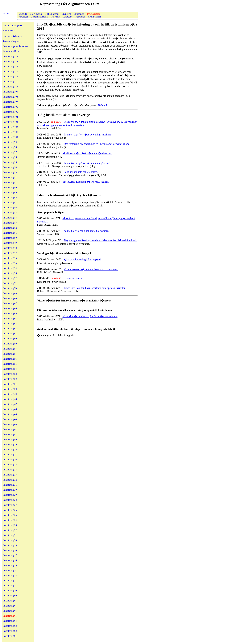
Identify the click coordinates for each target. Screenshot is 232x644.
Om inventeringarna (12, 26)
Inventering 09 (10, 596)
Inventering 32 (10, 480)
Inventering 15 (10, 565)
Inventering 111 (10, 82)
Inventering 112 (10, 77)
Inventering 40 (10, 439)
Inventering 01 (10, 636)
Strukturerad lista (11, 51)
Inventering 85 (10, 213)
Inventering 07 (10, 606)
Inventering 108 (10, 97)
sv (4, 13)
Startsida (23, 14)
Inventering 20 (10, 540)
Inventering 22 (10, 530)
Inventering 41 (10, 434)
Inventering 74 (10, 268)
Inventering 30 (10, 490)
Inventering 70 (10, 288)
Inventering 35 (10, 465)
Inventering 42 (10, 429)
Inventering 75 (10, 263)
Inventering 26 (10, 510)
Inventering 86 (10, 208)
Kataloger (23, 17)
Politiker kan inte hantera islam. (81, 172)
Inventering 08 (10, 601)
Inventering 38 (10, 449)
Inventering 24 (10, 520)
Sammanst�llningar (13, 36)
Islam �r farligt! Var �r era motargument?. (88, 163)
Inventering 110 (10, 87)
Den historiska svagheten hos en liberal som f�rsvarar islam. (97, 144)
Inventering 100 (10, 137)
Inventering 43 (10, 424)
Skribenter (55, 17)
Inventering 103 (10, 122)
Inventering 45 (10, 414)
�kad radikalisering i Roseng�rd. (83, 260)
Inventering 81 (10, 233)
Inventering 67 (10, 303)
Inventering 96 (10, 157)
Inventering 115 (10, 61)
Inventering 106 (10, 107)
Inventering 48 (10, 399)
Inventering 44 (10, 419)
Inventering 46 (10, 409)
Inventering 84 (10, 218)
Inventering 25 (10, 515)
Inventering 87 (10, 203)
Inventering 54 (10, 369)
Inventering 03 (10, 626)
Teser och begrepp (11, 41)
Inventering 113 (10, 72)
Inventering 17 (10, 555)
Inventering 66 (10, 308)
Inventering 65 (10, 313)
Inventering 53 (10, 374)
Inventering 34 (10, 470)
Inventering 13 (10, 575)
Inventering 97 (10, 152)
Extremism (79, 14)
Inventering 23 (10, 525)
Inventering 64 (10, 318)
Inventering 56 (10, 359)
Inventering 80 (10, 238)
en (8, 13)
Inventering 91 (10, 182)
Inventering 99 (10, 142)
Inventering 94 (10, 167)
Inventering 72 (10, 278)
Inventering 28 (10, 500)
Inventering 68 (10, 298)
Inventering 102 (10, 127)
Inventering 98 (10, 147)
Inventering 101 (10, 132)
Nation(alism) (52, 14)
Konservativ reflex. (74, 278)
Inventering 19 (10, 545)
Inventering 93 (10, 172)
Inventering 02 (10, 631)
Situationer (80, 17)
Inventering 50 (10, 389)
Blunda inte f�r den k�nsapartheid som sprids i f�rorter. (94, 288)
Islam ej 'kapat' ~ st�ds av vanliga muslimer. (88, 135)
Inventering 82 (10, 228)
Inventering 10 (10, 591)
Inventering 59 (10, 344)
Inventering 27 (10, 505)
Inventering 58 (10, 349)
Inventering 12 (10, 580)
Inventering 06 (10, 611)
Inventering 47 (10, 404)
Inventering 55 (10, 364)
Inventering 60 (10, 339)
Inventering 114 (10, 66)
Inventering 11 (10, 586)
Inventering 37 (10, 455)
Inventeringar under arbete (15, 46)
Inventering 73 (10, 273)
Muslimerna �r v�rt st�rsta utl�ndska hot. (87, 153)
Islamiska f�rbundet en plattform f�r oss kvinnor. (90, 316)
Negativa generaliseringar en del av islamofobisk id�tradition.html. (100, 240)
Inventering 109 (10, 92)
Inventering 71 (10, 283)
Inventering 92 (10, 177)
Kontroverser (9, 31)
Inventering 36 (10, 460)
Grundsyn (66, 14)
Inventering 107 (10, 102)
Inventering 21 (10, 535)
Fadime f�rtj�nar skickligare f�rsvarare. (86, 231)
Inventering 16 (10, 560)
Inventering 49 (10, 394)
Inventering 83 (10, 223)
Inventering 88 (10, 197)
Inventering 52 (10, 379)
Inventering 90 (10, 187)
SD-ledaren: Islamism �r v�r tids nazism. (86, 182)
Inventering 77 (10, 253)
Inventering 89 (10, 192)
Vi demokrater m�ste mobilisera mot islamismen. (91, 269)
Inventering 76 (10, 258)
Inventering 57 (10, 354)
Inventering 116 (10, 56)
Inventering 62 (10, 329)
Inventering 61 (10, 334)
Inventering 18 (10, 550)
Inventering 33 (10, 475)
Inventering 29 (10, 495)
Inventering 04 (10, 621)
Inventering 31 (10, 485)
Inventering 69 (10, 293)
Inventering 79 (10, 243)
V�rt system (36, 14)
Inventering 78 (10, 248)
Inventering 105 (10, 112)
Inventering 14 (10, 570)
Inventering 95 (10, 162)
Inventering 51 (10, 384)
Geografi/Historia (39, 17)
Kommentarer (94, 17)
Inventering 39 (10, 444)
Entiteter (67, 17)
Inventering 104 (10, 117)
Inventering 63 (10, 323)
